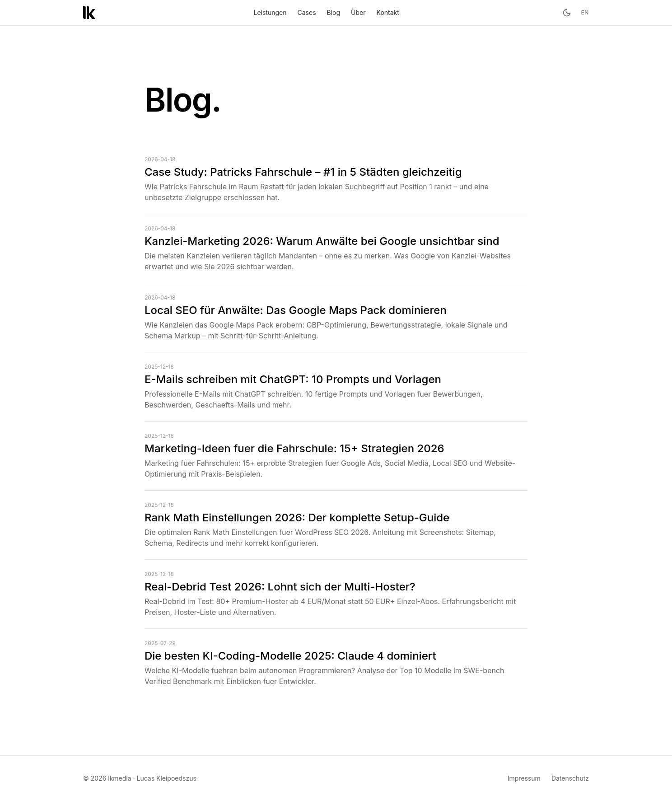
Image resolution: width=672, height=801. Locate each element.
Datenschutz (570, 778)
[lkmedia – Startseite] (89, 13)
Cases (307, 12)
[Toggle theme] (567, 13)
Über (358, 12)
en (585, 12)
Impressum (524, 778)
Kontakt (388, 12)
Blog (334, 12)
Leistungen (270, 12)
